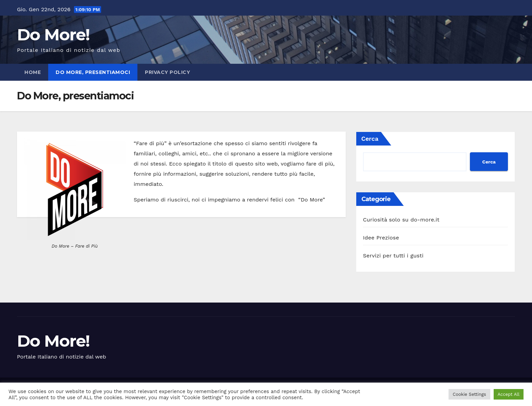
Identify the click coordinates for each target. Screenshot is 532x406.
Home (33, 72)
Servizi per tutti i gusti (393, 256)
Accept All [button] (509, 394)
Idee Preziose (381, 238)
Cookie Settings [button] (469, 394)
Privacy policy (167, 72)
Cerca (370, 139)
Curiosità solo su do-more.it (401, 220)
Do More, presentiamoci (93, 72)
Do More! (53, 35)
